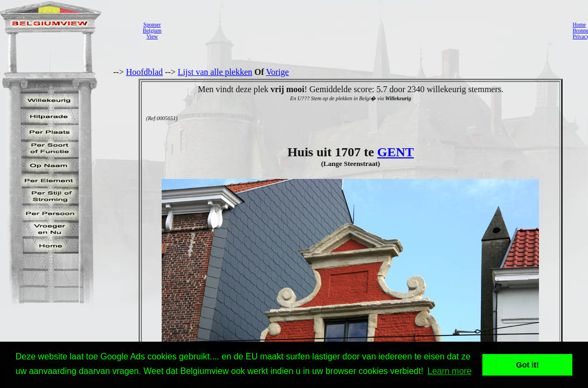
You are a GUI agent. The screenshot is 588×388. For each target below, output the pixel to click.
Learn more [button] (449, 371)
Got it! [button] (528, 365)
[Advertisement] (364, 30)
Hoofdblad (144, 72)
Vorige (278, 72)
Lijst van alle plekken (215, 72)
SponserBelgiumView (152, 30)
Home (579, 25)
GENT (396, 152)
